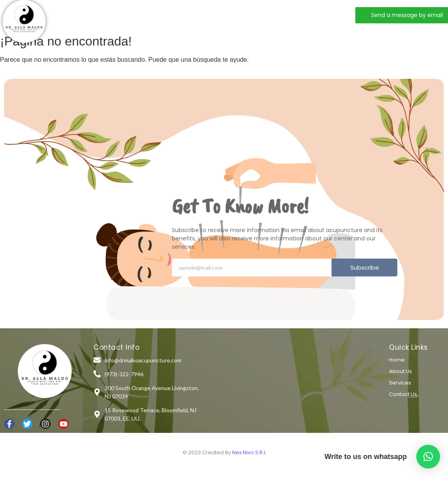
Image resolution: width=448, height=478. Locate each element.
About (144, 15)
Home (108, 15)
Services (184, 15)
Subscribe (365, 268)
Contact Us (403, 394)
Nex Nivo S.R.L (249, 452)
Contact (228, 15)
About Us (400, 371)
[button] (428, 457)
